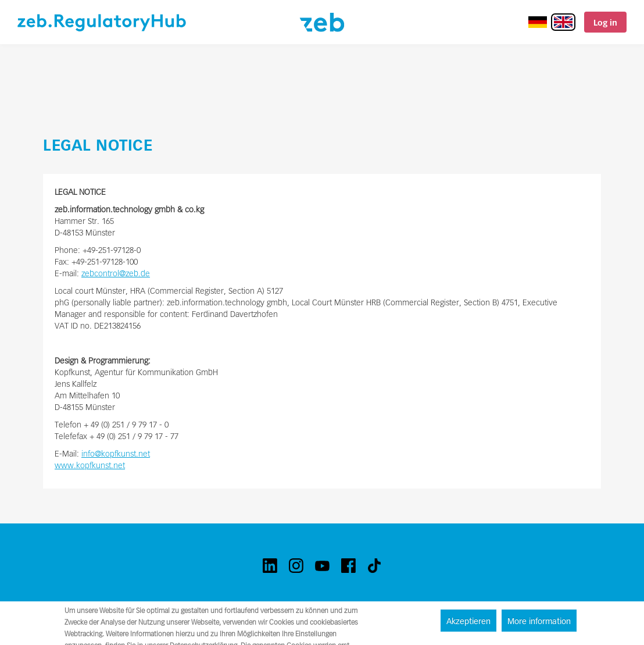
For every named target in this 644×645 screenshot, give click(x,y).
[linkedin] (270, 566)
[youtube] (322, 566)
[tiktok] (375, 566)
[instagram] (296, 566)
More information (539, 621)
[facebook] (348, 566)
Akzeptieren (468, 621)
